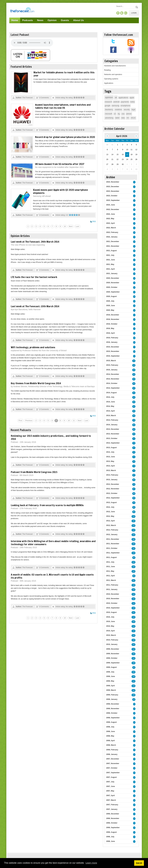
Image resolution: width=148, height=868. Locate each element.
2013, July (110, 452)
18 (134, 365)
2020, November (113, 283)
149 (134, 658)
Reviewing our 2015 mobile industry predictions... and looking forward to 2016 (51, 437)
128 (134, 622)
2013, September (113, 443)
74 (134, 466)
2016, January (112, 342)
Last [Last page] (77, 226)
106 (134, 539)
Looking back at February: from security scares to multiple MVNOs (47, 505)
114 (134, 626)
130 (134, 548)
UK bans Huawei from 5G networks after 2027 (60, 164)
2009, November (113, 654)
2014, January (112, 425)
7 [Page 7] (52, 226)
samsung (115, 106)
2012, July (110, 507)
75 (134, 452)
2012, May (110, 516)
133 (134, 516)
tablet (117, 118)
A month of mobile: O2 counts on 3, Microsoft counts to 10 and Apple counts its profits (52, 576)
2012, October (112, 493)
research (108, 102)
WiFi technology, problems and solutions (33, 347)
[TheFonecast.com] (22, 10)
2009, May (110, 681)
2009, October (112, 658)
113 (134, 530)
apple (132, 98)
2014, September (113, 388)
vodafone (118, 110)
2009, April (110, 686)
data (123, 118)
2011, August (111, 557)
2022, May (110, 219)
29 (134, 699)
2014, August (111, 393)
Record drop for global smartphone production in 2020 (65, 137)
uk (116, 97)
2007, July (110, 782)
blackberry (109, 110)
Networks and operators (113, 74)
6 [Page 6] (48, 226)
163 (134, 690)
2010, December (113, 594)
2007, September (113, 773)
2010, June (110, 621)
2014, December (113, 374)
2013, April (110, 466)
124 (134, 562)
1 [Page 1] (28, 226)
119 (134, 553)
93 (134, 667)
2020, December (113, 278)
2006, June (110, 841)
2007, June (110, 786)
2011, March (111, 580)
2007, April (110, 796)
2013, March (111, 470)
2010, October (112, 603)
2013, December (113, 429)
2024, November (113, 182)
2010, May (110, 626)
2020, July (110, 301)
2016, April (110, 333)
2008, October (112, 713)
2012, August (111, 502)
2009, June (110, 676)
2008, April (110, 741)
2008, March (111, 745)
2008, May (110, 736)
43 (134, 397)
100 (134, 521)
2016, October (112, 324)
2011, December (113, 539)
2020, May (110, 310)
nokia (132, 102)
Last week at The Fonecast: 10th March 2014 (35, 306)
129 (134, 535)
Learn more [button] (91, 863)
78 (134, 420)
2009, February (112, 695)
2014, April (110, 411)
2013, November (113, 434)
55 (134, 411)
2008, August (111, 722)
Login (134, 13)
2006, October (112, 823)
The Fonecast (27, 98)
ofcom (133, 118)
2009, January (112, 699)
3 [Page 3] (36, 226)
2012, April (110, 521)
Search (137, 7)
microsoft (109, 114)
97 (134, 475)
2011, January (112, 589)
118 (134, 594)
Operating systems (111, 79)
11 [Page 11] (74, 421)
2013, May (110, 461)
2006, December (113, 814)
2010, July (110, 617)
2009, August (111, 667)
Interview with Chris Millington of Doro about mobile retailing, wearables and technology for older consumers (53, 543)
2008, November (113, 709)
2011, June (110, 567)
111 (134, 613)
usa (123, 114)
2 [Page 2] (32, 226)
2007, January (112, 809)
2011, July (110, 562)
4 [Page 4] (40, 226)
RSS (94, 222)
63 (134, 416)
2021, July (110, 255)
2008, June (110, 731)
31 (134, 393)
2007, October (112, 768)
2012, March (111, 525)
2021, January (112, 274)
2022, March (111, 228)
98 (134, 494)
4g (119, 114)
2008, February (112, 750)
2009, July (110, 672)
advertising (109, 118)
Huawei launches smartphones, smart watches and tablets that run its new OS (63, 106)
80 (134, 512)
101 (134, 581)
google (108, 106)
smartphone (125, 106)
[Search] (125, 6)
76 (134, 443)
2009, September (113, 663)
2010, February (112, 640)
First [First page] (20, 421)
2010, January (112, 644)
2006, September (113, 828)
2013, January (112, 480)
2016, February (112, 338)
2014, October (112, 383)
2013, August (111, 448)
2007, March (111, 800)
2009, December (113, 649)
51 (134, 406)
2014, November (113, 379)
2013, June (110, 457)
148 (134, 663)
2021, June (110, 260)
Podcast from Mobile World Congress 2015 (34, 472)
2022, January (112, 237)
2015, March (111, 361)
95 (134, 480)
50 (134, 402)
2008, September (113, 718)
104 (134, 635)
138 (134, 585)
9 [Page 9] (60, 226)
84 (134, 425)
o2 (115, 114)
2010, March (111, 635)
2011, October (112, 548)
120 (134, 567)
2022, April (110, 223)
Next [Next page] (71, 226)
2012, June (110, 512)
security (127, 110)
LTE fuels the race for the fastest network (34, 277)
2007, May (110, 791)
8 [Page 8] (56, 226)
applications (123, 98)
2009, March (111, 690)
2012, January (112, 535)
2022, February (112, 232)
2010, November (113, 599)
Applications (109, 83)
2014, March (111, 416)
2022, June (110, 214)
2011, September (113, 553)
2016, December (113, 315)
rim (128, 118)
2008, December (113, 704)
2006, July (110, 837)
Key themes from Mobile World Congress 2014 (36, 383)
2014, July (110, 397)
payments (125, 102)
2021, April (110, 269)
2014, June (110, 402)
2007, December (113, 759)
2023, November (113, 191)
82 (134, 576)
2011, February (112, 585)
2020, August (111, 296)
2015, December (113, 347)
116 (134, 590)
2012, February (112, 530)
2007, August (111, 777)
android (116, 102)
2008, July (110, 727)
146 (134, 654)
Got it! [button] (139, 863)
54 (134, 384)
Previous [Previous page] (29, 421)
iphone (129, 114)
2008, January (112, 754)
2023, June (110, 205)
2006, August (111, 832)
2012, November (113, 489)
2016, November (113, 319)
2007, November (113, 763)
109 (134, 544)
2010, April (110, 631)
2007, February (112, 805)
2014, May (110, 406)
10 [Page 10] (65, 226)
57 (134, 448)
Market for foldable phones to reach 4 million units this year (64, 74)
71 (134, 439)
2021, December (113, 241)
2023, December (113, 187)
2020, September (113, 292)
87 (134, 489)
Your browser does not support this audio (32, 43)
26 (134, 370)
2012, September (113, 498)
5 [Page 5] (44, 226)
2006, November (113, 818)
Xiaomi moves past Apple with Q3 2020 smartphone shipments (60, 191)
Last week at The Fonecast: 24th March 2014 (35, 242)
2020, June (110, 306)
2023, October (112, 196)
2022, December (113, 209)
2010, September (113, 608)
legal (133, 110)
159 (134, 672)
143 (134, 645)
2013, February (112, 475)
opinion (109, 97)
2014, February (112, 420)
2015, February (112, 365)
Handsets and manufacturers (115, 66)
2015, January (112, 370)
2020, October (112, 287)
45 (134, 379)
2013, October (112, 438)
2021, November (113, 246)
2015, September (113, 356)
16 (134, 361)
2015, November (113, 351)
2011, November (113, 544)
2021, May (110, 264)
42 (134, 388)
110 (134, 526)
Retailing (107, 70)
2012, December (113, 484)
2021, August (111, 251)
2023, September (113, 200)
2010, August (111, 612)
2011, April (110, 576)
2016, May (110, 328)
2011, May (110, 571)
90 (134, 558)
